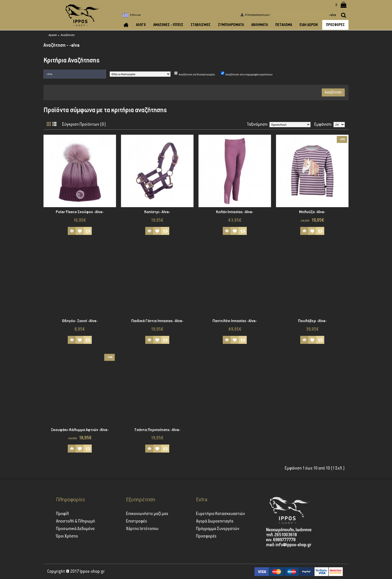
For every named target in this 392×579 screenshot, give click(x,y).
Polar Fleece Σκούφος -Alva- (80, 212)
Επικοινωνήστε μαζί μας (147, 514)
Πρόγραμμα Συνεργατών (218, 529)
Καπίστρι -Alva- (157, 212)
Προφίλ (62, 514)
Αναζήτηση (68, 35)
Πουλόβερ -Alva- (312, 321)
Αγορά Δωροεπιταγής (215, 521)
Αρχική (53, 35)
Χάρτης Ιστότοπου (142, 529)
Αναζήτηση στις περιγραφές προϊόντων (249, 75)
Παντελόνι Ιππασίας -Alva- (235, 321)
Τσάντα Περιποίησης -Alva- (157, 430)
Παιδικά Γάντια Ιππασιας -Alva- (157, 321)
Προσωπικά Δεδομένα (75, 529)
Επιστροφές (136, 521)
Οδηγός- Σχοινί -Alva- (80, 321)
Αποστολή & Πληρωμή (75, 521)
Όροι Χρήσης (67, 536)
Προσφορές (206, 536)
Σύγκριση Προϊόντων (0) (84, 124)
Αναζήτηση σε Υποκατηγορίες (197, 75)
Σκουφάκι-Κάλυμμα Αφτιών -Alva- (80, 430)
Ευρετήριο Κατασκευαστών (220, 514)
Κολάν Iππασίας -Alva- (235, 212)
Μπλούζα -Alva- (312, 212)
